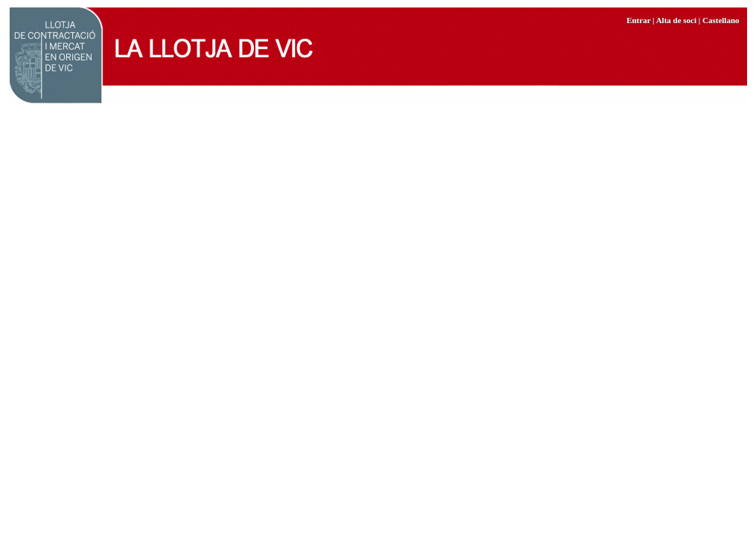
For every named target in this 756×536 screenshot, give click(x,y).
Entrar (638, 20)
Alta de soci (676, 20)
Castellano (721, 20)
